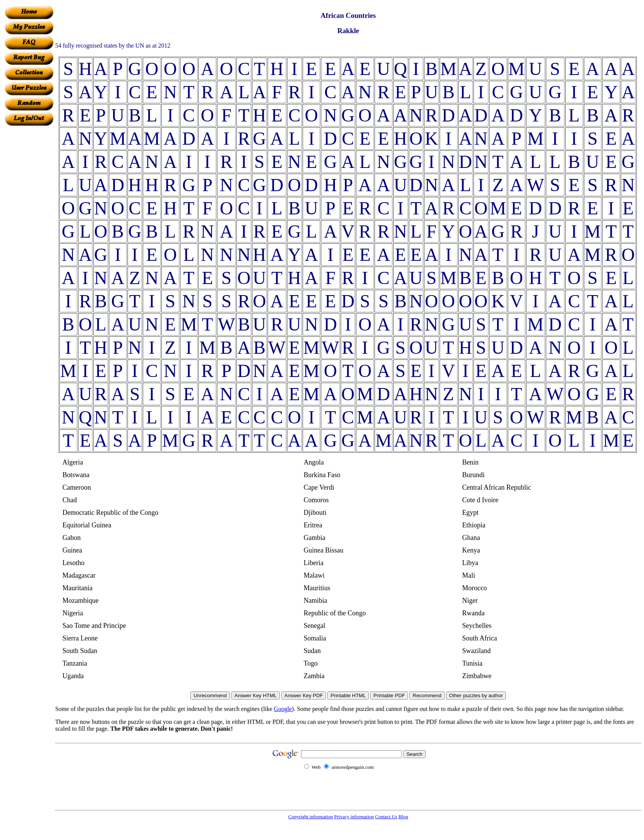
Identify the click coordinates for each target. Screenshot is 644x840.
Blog (403, 817)
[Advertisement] (29, 240)
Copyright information (310, 817)
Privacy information (354, 817)
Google (283, 709)
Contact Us (386, 817)
